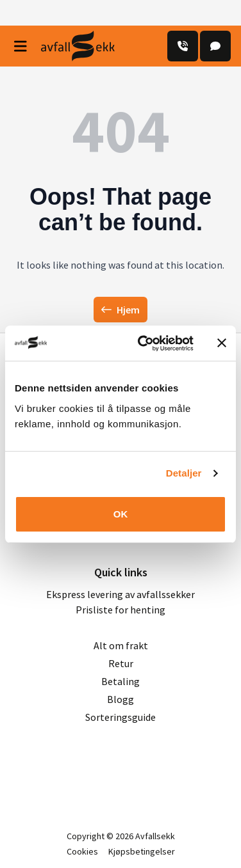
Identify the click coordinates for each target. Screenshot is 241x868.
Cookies (82, 851)
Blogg (120, 699)
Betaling (120, 681)
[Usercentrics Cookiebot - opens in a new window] (144, 343)
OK (121, 514)
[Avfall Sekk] (78, 46)
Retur (121, 663)
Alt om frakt (121, 645)
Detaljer (184, 473)
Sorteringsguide (120, 717)
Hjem (120, 310)
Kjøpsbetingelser (142, 851)
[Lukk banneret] (222, 343)
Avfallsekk (155, 836)
